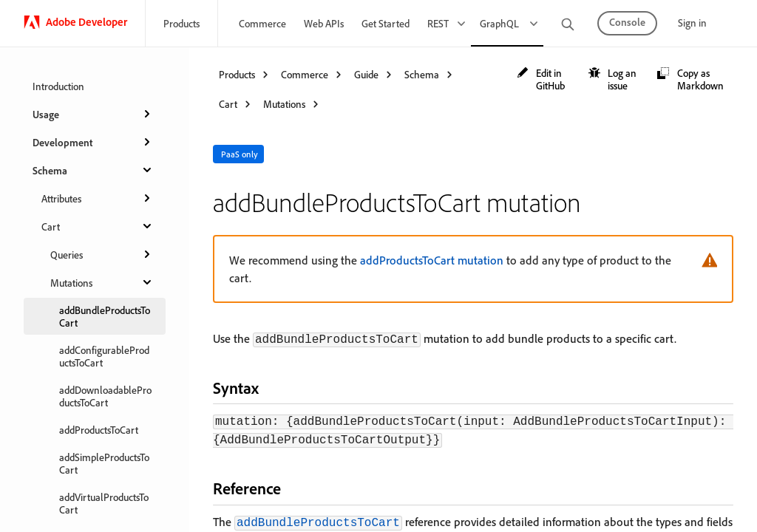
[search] (568, 25)
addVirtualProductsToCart (104, 503)
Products (181, 23)
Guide (366, 74)
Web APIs (324, 23)
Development (93, 142)
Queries (102, 254)
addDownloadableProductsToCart (105, 396)
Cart (98, 226)
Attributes (98, 198)
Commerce (262, 23)
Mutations (102, 282)
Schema (93, 170)
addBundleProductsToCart (105, 316)
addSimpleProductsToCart (104, 463)
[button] (546, 79)
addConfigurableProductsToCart (104, 356)
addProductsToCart (99, 430)
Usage (93, 114)
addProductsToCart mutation (432, 260)
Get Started (386, 23)
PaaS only (240, 154)
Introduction (58, 86)
